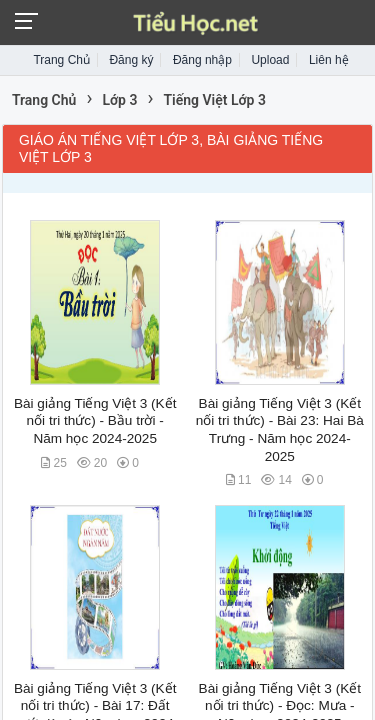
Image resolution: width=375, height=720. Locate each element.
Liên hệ (329, 60)
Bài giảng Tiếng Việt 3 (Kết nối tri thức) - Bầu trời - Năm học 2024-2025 (95, 421)
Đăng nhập (202, 60)
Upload (270, 60)
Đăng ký (131, 60)
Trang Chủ (61, 60)
